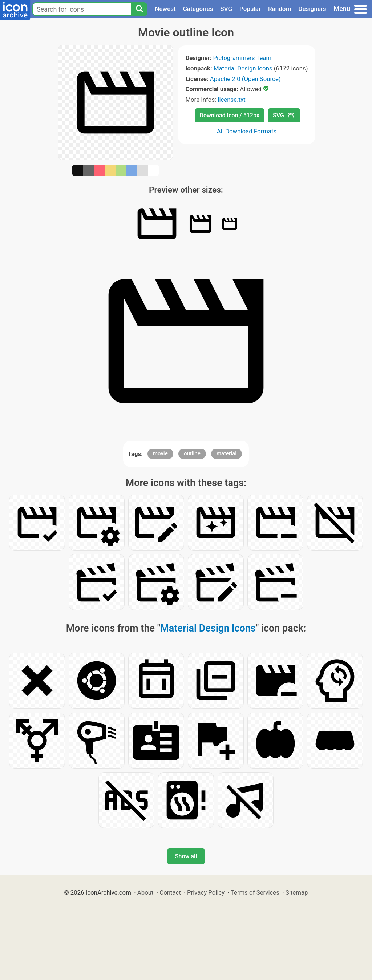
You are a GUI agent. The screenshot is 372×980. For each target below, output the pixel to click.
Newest (165, 9)
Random (280, 9)
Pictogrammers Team (242, 58)
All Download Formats (247, 131)
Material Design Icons (243, 68)
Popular (250, 9)
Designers (312, 9)
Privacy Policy (206, 892)
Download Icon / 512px (230, 115)
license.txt (231, 100)
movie (160, 453)
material (227, 453)
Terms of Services (255, 892)
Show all (186, 856)
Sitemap (297, 892)
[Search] (139, 9)
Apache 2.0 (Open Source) (245, 79)
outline (192, 453)
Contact (170, 892)
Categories (198, 9)
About (145, 892)
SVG (226, 9)
